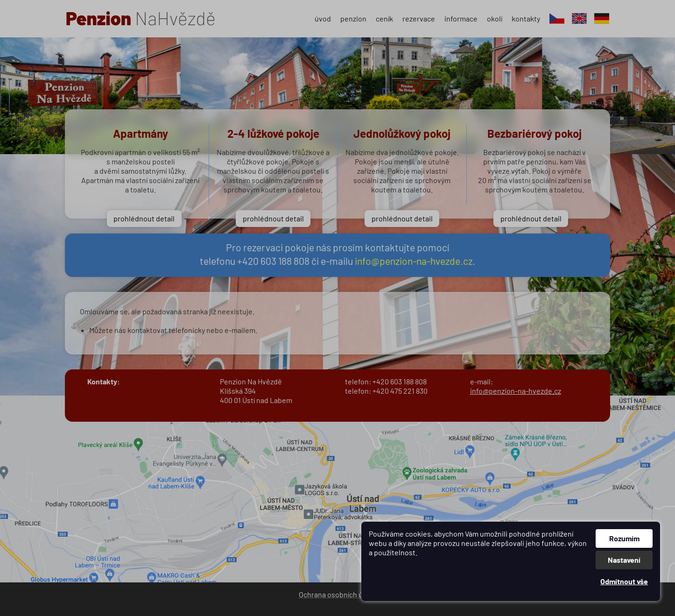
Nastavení (624, 560)
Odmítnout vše (624, 581)
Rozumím (624, 538)
